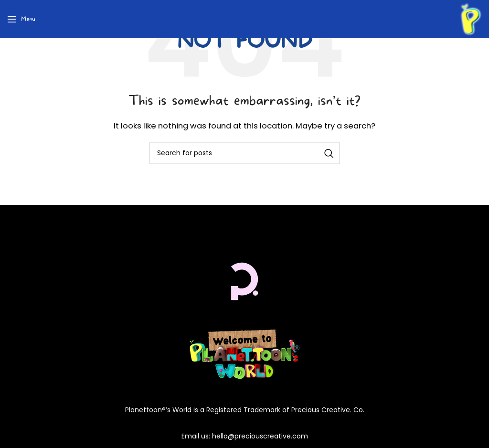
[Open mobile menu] (21, 19)
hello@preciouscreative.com (260, 436)
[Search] (244, 153)
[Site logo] (471, 18)
